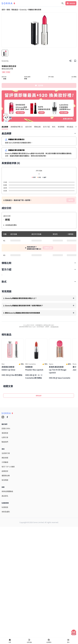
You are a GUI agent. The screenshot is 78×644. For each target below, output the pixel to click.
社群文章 (5, 530)
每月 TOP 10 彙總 (8, 559)
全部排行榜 (6, 546)
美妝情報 (5, 550)
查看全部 (39, 488)
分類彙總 (5, 555)
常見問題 (5, 573)
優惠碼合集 (6, 568)
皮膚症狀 (5, 564)
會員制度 (5, 525)
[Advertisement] (39, 282)
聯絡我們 (5, 534)
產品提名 (5, 588)
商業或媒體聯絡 (7, 584)
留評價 (39, 85)
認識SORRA (6, 521)
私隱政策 (5, 600)
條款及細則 (6, 604)
